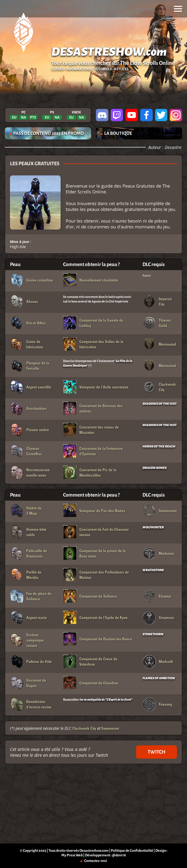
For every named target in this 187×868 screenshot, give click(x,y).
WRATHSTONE (153, 570)
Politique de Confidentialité (132, 851)
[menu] (178, 9)
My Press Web (72, 855)
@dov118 (119, 855)
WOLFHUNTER (153, 527)
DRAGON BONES (154, 468)
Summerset (110, 728)
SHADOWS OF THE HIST (159, 404)
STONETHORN (153, 634)
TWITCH (156, 752)
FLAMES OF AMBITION (159, 678)
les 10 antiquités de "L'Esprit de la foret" (106, 700)
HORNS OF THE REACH (159, 447)
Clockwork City (84, 728)
